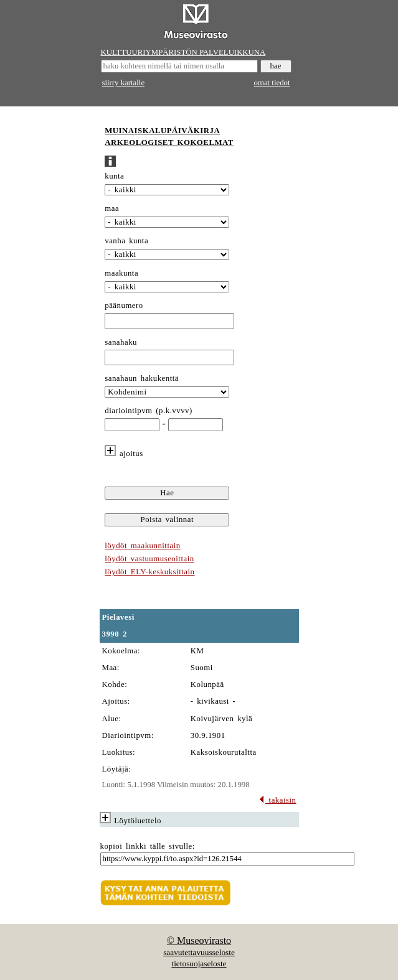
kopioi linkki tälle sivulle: (148, 846)
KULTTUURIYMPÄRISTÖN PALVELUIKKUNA (183, 52)
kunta (114, 176)
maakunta (121, 273)
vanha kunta (126, 241)
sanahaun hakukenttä (142, 378)
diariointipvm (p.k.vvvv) (149, 411)
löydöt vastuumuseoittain (149, 559)
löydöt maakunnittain (142, 546)
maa (112, 208)
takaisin (277, 800)
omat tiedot (272, 83)
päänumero (124, 306)
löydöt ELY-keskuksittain (149, 572)
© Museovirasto (199, 940)
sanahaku (121, 342)
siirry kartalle (124, 83)
